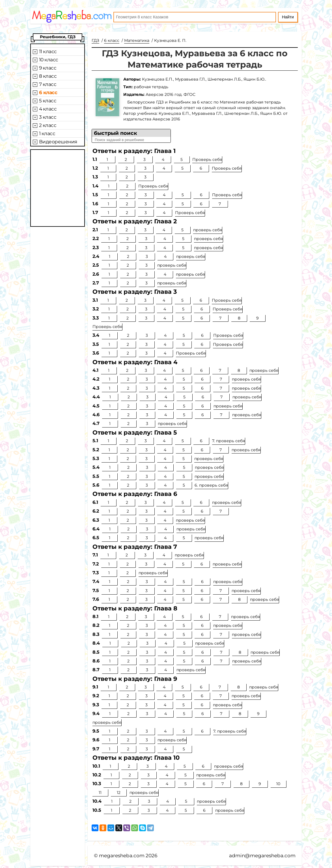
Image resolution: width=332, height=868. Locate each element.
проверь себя (208, 230)
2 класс (48, 125)
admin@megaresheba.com (262, 856)
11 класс (48, 51)
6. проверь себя (211, 485)
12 (119, 793)
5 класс (48, 101)
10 (278, 784)
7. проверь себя (228, 441)
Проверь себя (207, 159)
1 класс (47, 133)
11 (100, 793)
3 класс (48, 117)
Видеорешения (58, 142)
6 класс (48, 92)
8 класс (48, 76)
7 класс (48, 84)
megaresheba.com (122, 856)
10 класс (49, 60)
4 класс (48, 109)
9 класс (48, 68)
